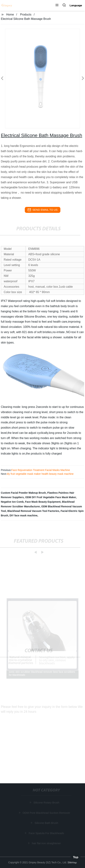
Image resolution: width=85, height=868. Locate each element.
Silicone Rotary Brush (47, 802)
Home (10, 15)
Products (26, 15)
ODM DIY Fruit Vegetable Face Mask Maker (50, 497)
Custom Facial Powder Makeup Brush (23, 493)
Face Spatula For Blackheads (47, 833)
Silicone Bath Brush (47, 823)
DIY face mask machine (23, 515)
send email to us (43, 210)
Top (76, 857)
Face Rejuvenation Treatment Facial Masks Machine (41, 470)
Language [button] (76, 5)
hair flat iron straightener (47, 843)
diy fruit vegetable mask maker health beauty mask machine (40, 474)
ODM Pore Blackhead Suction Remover (47, 813)
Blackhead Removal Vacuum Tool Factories (33, 511)
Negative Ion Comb (12, 502)
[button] (57, 5)
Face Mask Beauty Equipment (43, 502)
